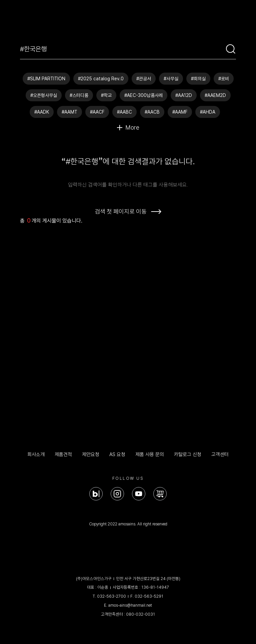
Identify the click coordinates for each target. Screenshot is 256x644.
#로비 (224, 79)
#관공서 (144, 79)
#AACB (152, 112)
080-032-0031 (140, 614)
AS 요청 (117, 454)
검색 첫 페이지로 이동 (121, 211)
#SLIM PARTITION (46, 79)
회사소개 (36, 454)
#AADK (42, 112)
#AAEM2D (215, 95)
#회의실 (198, 79)
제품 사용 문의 (150, 454)
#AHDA (208, 112)
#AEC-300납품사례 (143, 95)
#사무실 (171, 79)
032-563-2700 (111, 596)
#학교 (106, 95)
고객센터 (220, 454)
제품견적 (63, 454)
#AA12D (184, 95)
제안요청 (91, 454)
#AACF (97, 112)
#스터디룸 (79, 95)
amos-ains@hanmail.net (130, 605)
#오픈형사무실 (44, 95)
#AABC (124, 112)
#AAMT (69, 112)
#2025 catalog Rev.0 (101, 79)
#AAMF (180, 112)
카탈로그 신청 (188, 454)
